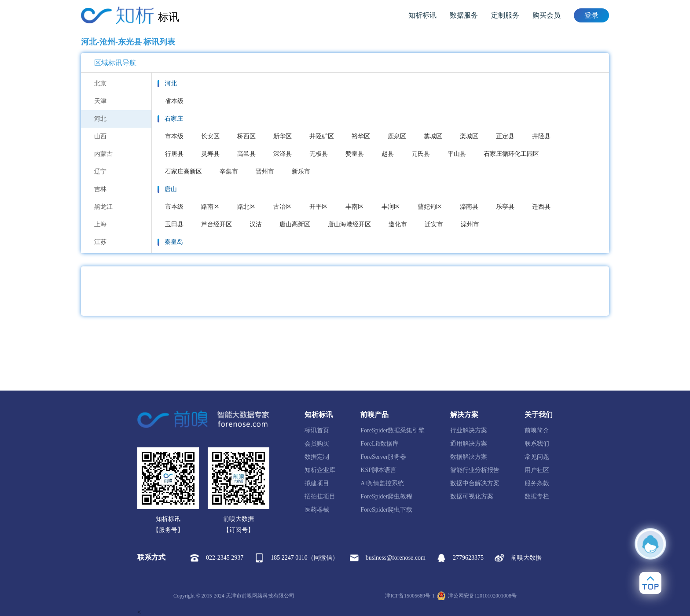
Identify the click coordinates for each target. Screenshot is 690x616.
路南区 (210, 207)
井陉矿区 (322, 136)
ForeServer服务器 (383, 457)
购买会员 (547, 15)
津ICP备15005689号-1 (410, 596)
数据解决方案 (469, 457)
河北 (100, 119)
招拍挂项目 (320, 496)
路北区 (246, 207)
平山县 (457, 154)
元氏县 (421, 154)
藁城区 (433, 136)
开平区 (319, 207)
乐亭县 (505, 207)
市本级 (174, 136)
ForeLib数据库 (380, 444)
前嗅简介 (537, 430)
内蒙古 (103, 154)
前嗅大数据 (518, 558)
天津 (100, 101)
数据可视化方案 (472, 496)
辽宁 (100, 172)
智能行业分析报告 (475, 470)
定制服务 (505, 15)
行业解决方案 (469, 430)
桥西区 (246, 136)
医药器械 (317, 510)
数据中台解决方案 (475, 483)
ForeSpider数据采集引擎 (393, 430)
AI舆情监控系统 (382, 483)
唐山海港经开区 (349, 224)
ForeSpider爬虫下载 (386, 510)
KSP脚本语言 (378, 470)
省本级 (174, 101)
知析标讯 (422, 15)
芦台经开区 (217, 224)
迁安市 (434, 224)
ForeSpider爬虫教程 (386, 496)
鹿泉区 (397, 136)
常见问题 (537, 457)
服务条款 (537, 483)
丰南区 (355, 207)
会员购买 (317, 444)
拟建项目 (317, 483)
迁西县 (541, 207)
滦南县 (469, 207)
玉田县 (174, 224)
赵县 (388, 154)
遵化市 (398, 224)
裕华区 (361, 136)
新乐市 (301, 172)
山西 (100, 136)
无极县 (319, 154)
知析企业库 (320, 470)
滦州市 (470, 224)
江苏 (100, 242)
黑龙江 (103, 207)
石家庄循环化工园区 (511, 154)
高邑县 (246, 154)
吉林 (100, 189)
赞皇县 (355, 154)
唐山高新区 (295, 224)
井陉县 (541, 136)
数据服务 (464, 15)
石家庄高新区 (184, 172)
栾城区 (469, 136)
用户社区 (537, 470)
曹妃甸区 (430, 207)
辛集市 (229, 172)
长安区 (210, 136)
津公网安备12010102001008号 (477, 596)
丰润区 (391, 207)
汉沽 (256, 224)
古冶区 (283, 207)
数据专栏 (537, 496)
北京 (100, 83)
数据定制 (317, 457)
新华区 (283, 136)
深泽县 (283, 154)
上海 (100, 224)
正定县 (505, 136)
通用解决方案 (469, 444)
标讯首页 (317, 430)
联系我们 (537, 444)
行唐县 (174, 154)
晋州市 (265, 172)
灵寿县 (210, 154)
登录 (591, 15)
